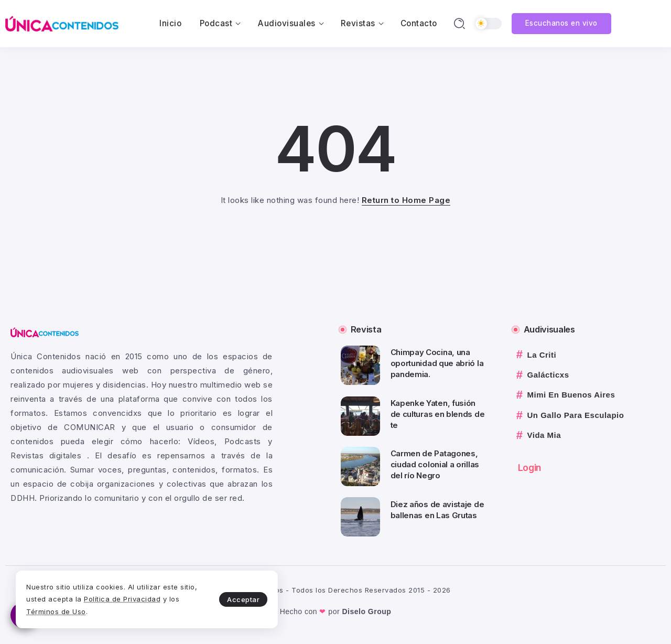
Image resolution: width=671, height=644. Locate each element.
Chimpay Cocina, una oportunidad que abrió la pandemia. (437, 363)
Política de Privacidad (122, 599)
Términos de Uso (56, 611)
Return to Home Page (406, 200)
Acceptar (243, 599)
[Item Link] (360, 365)
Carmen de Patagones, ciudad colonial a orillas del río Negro (435, 464)
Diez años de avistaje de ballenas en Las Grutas (437, 510)
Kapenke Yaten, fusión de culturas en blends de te (438, 414)
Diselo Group (366, 611)
